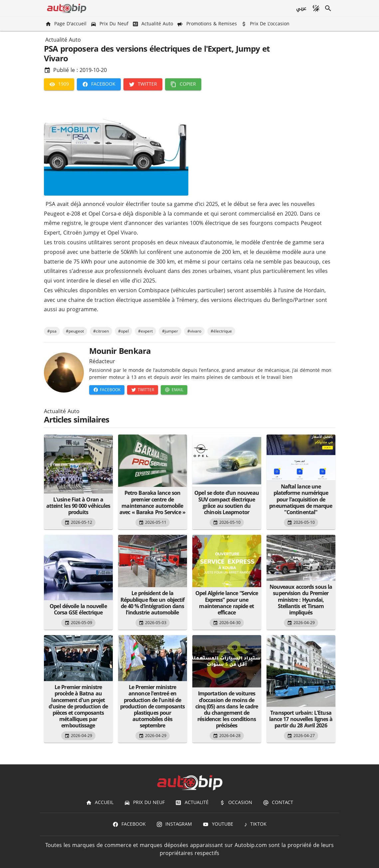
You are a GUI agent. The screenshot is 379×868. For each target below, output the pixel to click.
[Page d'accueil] (67, 24)
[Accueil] (100, 803)
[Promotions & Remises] (207, 24)
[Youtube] (218, 824)
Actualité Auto (63, 40)
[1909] (59, 84)
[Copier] (183, 84)
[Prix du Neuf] (110, 24)
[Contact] (278, 803)
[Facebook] (99, 84)
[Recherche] (328, 8)
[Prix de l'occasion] (266, 24)
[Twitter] (143, 84)
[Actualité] (192, 803)
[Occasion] (236, 803)
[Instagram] (174, 824)
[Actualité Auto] (153, 24)
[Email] (174, 390)
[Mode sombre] (316, 8)
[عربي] (301, 8)
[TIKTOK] (255, 824)
